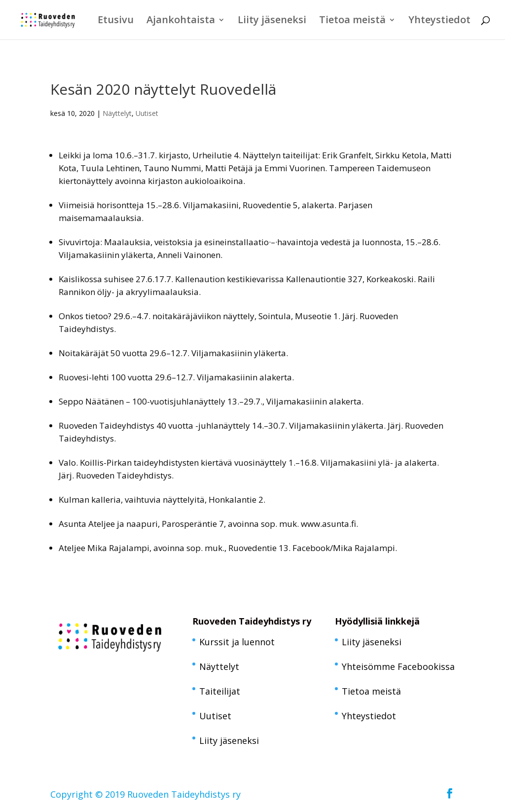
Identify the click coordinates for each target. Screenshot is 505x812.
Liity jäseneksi (272, 21)
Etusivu (116, 21)
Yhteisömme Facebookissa (398, 666)
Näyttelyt (117, 113)
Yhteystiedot (439, 21)
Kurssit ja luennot (237, 642)
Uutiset (147, 113)
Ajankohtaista (181, 21)
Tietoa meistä (352, 21)
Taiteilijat (220, 691)
